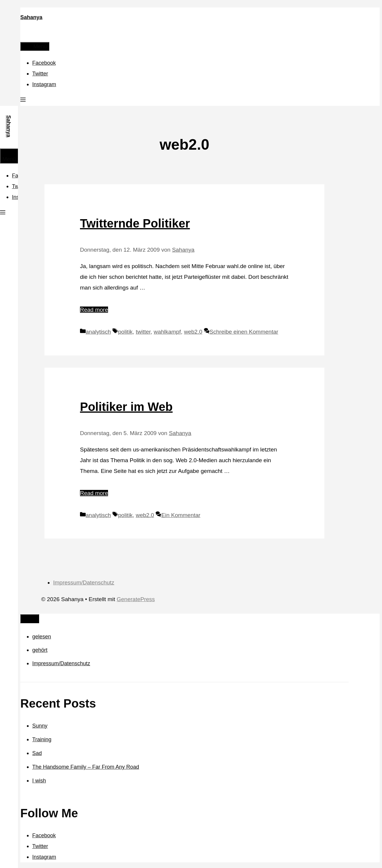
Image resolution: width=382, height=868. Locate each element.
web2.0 (193, 332)
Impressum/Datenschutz (84, 582)
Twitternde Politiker (135, 223)
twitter (143, 332)
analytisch (98, 332)
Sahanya (31, 17)
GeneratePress (136, 599)
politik (125, 332)
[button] (23, 100)
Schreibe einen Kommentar (244, 332)
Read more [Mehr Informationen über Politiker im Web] (94, 493)
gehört (40, 650)
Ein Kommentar (181, 515)
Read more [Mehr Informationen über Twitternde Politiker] (94, 310)
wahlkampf (167, 332)
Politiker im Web (126, 407)
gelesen (42, 637)
